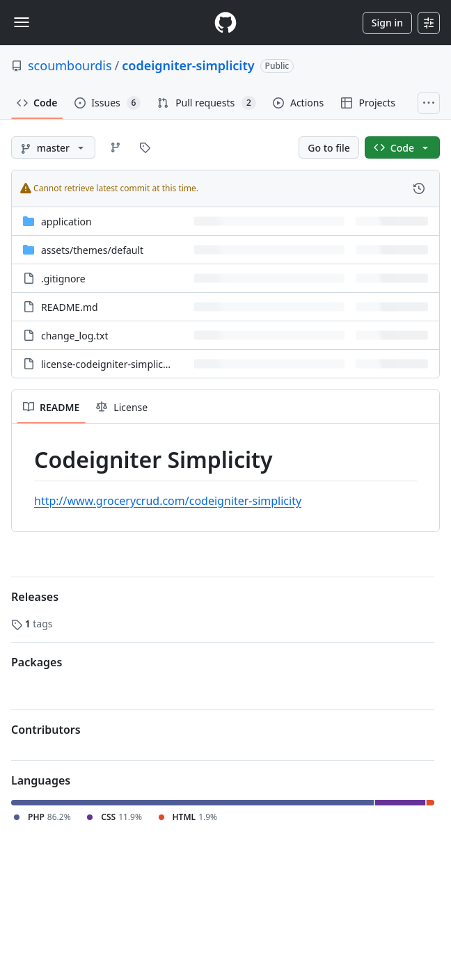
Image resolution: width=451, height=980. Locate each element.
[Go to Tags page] (145, 147)
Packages (37, 662)
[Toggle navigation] (22, 22)
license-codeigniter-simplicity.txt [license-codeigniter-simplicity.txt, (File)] (115, 364)
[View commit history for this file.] (419, 188)
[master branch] (53, 147)
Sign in (387, 23)
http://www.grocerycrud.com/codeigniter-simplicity (168, 501)
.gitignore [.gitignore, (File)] (63, 279)
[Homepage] (225, 23)
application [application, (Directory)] (66, 222)
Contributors (46, 730)
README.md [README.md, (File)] (70, 307)
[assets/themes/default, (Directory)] (92, 250)
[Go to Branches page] (116, 147)
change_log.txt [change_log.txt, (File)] (75, 336)
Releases (35, 597)
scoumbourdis (70, 65)
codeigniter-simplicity (188, 65)
